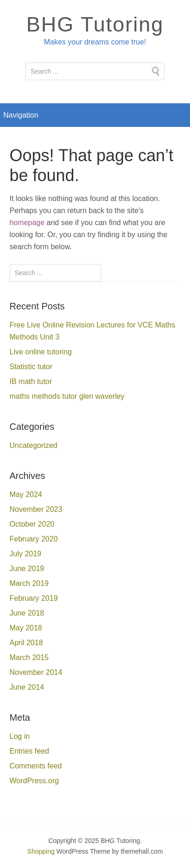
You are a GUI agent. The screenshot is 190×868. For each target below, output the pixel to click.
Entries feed (29, 751)
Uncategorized (34, 445)
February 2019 (34, 598)
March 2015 (29, 657)
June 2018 (27, 613)
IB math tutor (31, 381)
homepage (27, 223)
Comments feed (36, 766)
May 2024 (26, 494)
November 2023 (36, 509)
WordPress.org (34, 781)
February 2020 (34, 539)
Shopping (41, 851)
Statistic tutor (31, 367)
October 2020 (32, 524)
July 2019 (26, 554)
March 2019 (29, 583)
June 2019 (27, 569)
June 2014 (27, 687)
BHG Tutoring (95, 24)
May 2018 (26, 628)
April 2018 (26, 643)
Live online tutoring (41, 352)
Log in (20, 736)
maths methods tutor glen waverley (67, 396)
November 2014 (36, 672)
